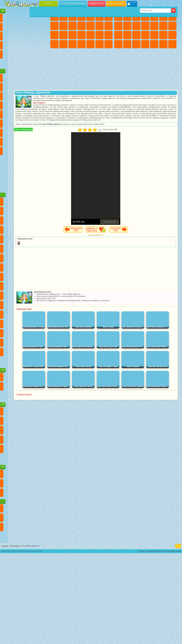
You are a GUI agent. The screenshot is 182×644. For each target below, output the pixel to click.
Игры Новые (64, 134)
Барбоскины (9, 123)
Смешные (9, 35)
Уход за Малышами (73, 44)
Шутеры (154, 44)
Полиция (136, 35)
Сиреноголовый (27, 141)
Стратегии (136, 17)
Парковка (118, 17)
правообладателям (157, 642)
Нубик (18, 159)
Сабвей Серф (27, 104)
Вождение (9, 72)
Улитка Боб (18, 95)
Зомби (154, 17)
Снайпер (118, 35)
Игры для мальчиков (73, 3)
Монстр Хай (100, 17)
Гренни (36, 150)
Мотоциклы (136, 26)
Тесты (90, 17)
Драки (163, 26)
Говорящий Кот (36, 86)
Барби (81, 17)
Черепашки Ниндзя (127, 26)
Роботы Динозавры (145, 35)
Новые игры (97, 3)
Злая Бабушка (9, 104)
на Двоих (45, 17)
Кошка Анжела (63, 26)
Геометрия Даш (36, 26)
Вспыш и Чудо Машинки (36, 113)
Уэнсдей (36, 168)
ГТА (118, 44)
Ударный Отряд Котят (18, 123)
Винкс (108, 44)
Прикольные (45, 44)
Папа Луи (54, 35)
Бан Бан (45, 168)
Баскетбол (45, 62)
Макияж (108, 35)
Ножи (27, 44)
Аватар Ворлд (9, 168)
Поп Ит (27, 26)
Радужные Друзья (36, 159)
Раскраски (54, 26)
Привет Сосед (27, 159)
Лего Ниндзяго (45, 86)
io (18, 35)
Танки (145, 17)
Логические (36, 35)
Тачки (27, 113)
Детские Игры (36, 17)
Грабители (163, 35)
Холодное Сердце (73, 26)
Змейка (36, 53)
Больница (81, 35)
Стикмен (145, 26)
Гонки (172, 26)
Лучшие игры (27, 9)
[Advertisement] (27, 200)
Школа (36, 62)
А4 (18, 150)
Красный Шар (27, 95)
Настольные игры (27, 424)
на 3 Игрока (9, 62)
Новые (9, 17)
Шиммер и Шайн (18, 132)
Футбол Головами (18, 72)
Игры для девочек (82, 9)
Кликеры (45, 35)
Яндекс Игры (18, 26)
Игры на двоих (116, 3)
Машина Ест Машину (172, 35)
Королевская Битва (163, 17)
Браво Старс (45, 141)
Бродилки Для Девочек (108, 17)
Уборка (90, 44)
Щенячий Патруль (27, 86)
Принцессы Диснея (54, 44)
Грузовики (154, 26)
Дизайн (81, 44)
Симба (18, 168)
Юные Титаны (45, 132)
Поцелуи (108, 26)
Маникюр (90, 35)
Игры (49, 3)
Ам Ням (45, 104)
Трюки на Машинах (27, 53)
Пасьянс (9, 44)
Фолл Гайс (18, 141)
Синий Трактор (9, 141)
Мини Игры (9, 53)
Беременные (63, 35)
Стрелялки (172, 44)
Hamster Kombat (27, 177)
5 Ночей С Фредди (9, 95)
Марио (27, 123)
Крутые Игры (27, 62)
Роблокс (9, 159)
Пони (54, 17)
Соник (45, 113)
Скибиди (9, 177)
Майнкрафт (172, 17)
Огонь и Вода (73, 17)
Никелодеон (18, 62)
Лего (18, 104)
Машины (118, 26)
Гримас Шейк (18, 177)
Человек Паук (36, 123)
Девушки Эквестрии (63, 17)
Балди (27, 150)
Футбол (127, 17)
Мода (63, 44)
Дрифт (136, 44)
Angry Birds (36, 104)
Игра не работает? (114, 239)
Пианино (100, 44)
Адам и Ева (9, 132)
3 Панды (18, 113)
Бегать (163, 44)
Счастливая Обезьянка (27, 132)
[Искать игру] (156, 4)
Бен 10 (127, 44)
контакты (142, 642)
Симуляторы (27, 17)
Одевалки (90, 26)
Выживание (154, 35)
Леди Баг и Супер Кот (45, 95)
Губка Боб (18, 86)
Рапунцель (73, 35)
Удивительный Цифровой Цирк (36, 177)
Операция (100, 35)
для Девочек (18, 17)
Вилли (9, 86)
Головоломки (45, 53)
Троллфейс (36, 95)
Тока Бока (45, 159)
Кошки (81, 26)
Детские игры (27, 468)
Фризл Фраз (45, 123)
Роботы (127, 35)
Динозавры (36, 44)
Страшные (27, 35)
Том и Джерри (36, 132)
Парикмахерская (100, 26)
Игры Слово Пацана (27, 168)
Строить (36, 72)
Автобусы (145, 44)
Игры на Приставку (45, 72)
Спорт (45, 26)
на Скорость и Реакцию (18, 53)
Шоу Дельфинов (9, 113)
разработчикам (174, 642)
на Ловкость (9, 26)
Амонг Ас (36, 141)
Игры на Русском (18, 44)
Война (27, 72)
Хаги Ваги (45, 150)
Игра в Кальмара (9, 150)
